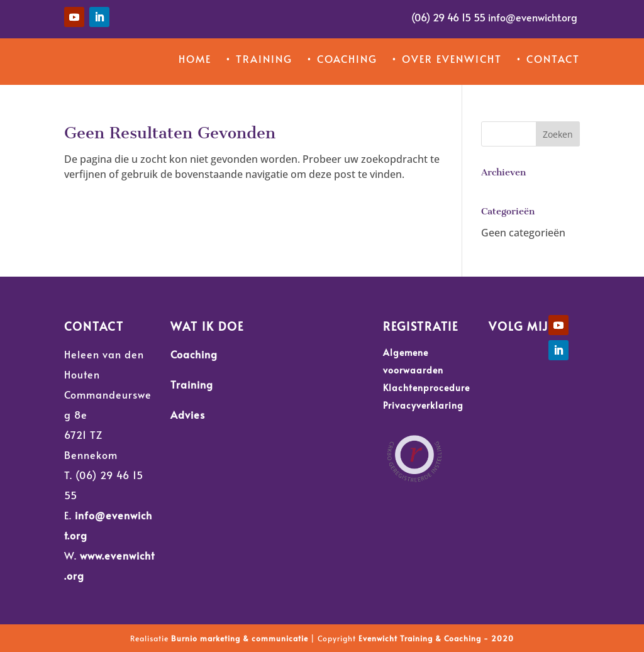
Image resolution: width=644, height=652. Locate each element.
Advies (188, 414)
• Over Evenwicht (447, 58)
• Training (259, 58)
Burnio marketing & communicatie (240, 638)
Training (192, 384)
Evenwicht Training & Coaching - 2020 (436, 638)
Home (195, 58)
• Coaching (342, 58)
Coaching (194, 354)
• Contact (548, 58)
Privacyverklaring (423, 405)
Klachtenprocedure (426, 388)
